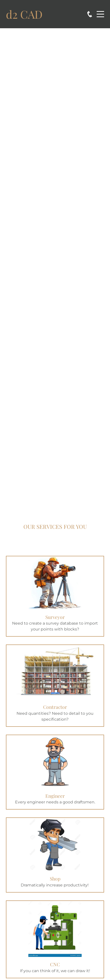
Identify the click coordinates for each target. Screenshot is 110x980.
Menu (100, 11)
